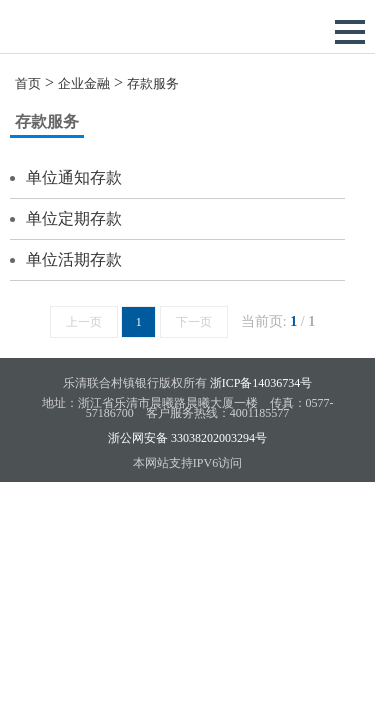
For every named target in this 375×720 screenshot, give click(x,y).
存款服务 (153, 83)
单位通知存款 (74, 177)
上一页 (84, 322)
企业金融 (84, 83)
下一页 (194, 322)
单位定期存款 (74, 218)
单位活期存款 (74, 259)
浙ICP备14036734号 (261, 383)
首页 (28, 83)
